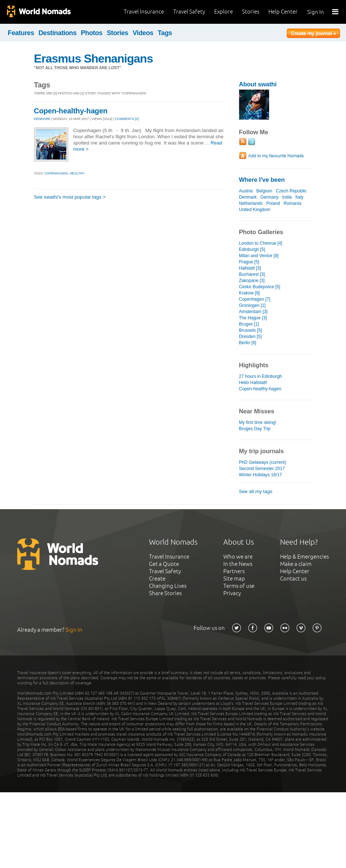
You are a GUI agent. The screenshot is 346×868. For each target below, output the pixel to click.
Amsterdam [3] (253, 312)
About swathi (258, 84)
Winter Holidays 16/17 (261, 475)
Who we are (238, 557)
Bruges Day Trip (255, 429)
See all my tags (256, 491)
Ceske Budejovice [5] (260, 287)
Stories (251, 12)
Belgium (264, 191)
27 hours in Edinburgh (261, 376)
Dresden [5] (250, 337)
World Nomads (38, 12)
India (287, 197)
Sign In (316, 12)
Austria (246, 191)
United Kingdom (255, 210)
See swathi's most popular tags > (70, 197)
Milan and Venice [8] (259, 256)
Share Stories (165, 593)
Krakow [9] (250, 293)
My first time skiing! (258, 422)
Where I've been (262, 180)
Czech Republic (291, 191)
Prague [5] (249, 262)
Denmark (248, 197)
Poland (273, 203)
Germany (269, 197)
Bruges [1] (249, 324)
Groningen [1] (252, 305)
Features (21, 33)
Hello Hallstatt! (253, 383)
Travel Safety (189, 12)
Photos (92, 33)
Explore (224, 12)
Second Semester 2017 (262, 469)
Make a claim (296, 564)
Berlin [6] (248, 343)
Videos (143, 33)
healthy (77, 173)
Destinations (57, 33)
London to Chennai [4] (261, 243)
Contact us (293, 578)
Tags (165, 33)
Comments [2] (127, 119)
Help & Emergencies (304, 557)
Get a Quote (164, 564)
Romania (293, 203)
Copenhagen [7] (255, 299)
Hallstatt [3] (250, 268)
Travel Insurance (144, 12)
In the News (238, 564)
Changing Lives (168, 586)
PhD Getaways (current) (263, 462)
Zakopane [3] (252, 281)
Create (157, 578)
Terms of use (239, 586)
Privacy (232, 593)
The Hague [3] (253, 318)
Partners (234, 571)
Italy (300, 197)
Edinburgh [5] (252, 249)
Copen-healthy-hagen (71, 111)
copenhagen (56, 173)
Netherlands (251, 203)
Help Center (283, 12)
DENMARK (42, 119)
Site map (234, 578)
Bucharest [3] (252, 274)
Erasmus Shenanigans (94, 59)
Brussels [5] (251, 330)
